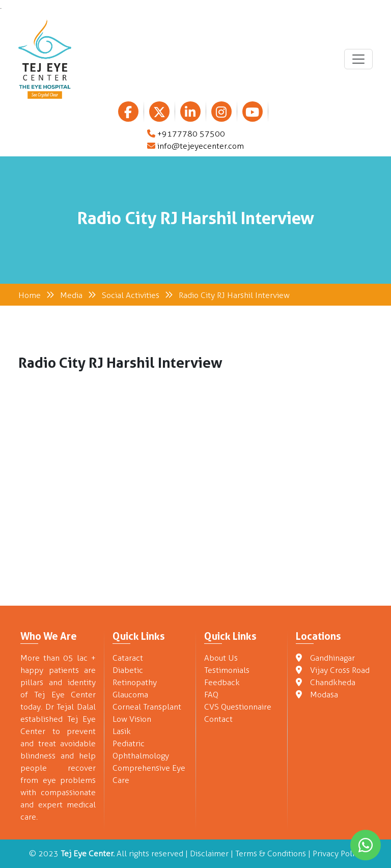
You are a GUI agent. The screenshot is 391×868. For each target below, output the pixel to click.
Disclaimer (209, 853)
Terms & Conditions (271, 853)
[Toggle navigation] (358, 59)
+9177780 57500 (186, 134)
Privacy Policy (338, 853)
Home (30, 295)
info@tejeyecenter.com (195, 146)
